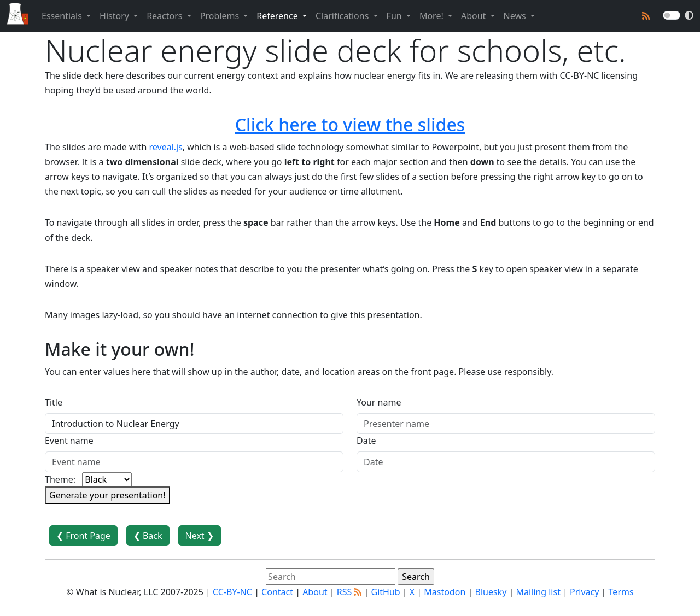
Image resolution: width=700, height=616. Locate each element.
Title (54, 402)
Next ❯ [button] (200, 536)
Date (366, 441)
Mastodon (445, 592)
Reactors (166, 16)
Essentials (63, 16)
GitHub (386, 592)
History (115, 16)
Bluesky (491, 592)
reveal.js (166, 147)
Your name (379, 402)
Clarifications (343, 16)
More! (433, 16)
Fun (395, 16)
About (475, 16)
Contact (277, 592)
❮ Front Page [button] (83, 536)
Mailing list (538, 592)
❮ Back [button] (148, 536)
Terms (621, 592)
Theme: (60, 479)
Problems (221, 16)
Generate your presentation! (107, 495)
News (516, 16)
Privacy (584, 592)
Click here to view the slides (350, 124)
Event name (69, 441)
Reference (278, 16)
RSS (349, 592)
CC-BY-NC (232, 592)
